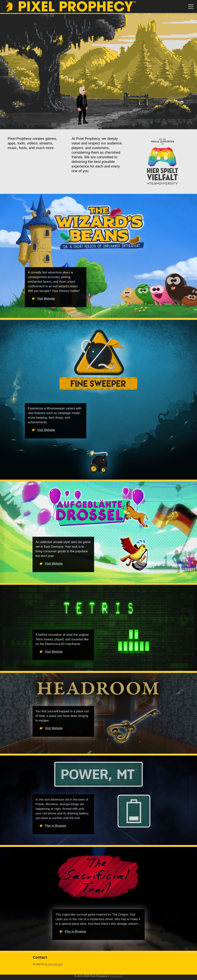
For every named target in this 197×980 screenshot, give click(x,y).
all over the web (54, 964)
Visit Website (46, 299)
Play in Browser (56, 826)
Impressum (116, 976)
